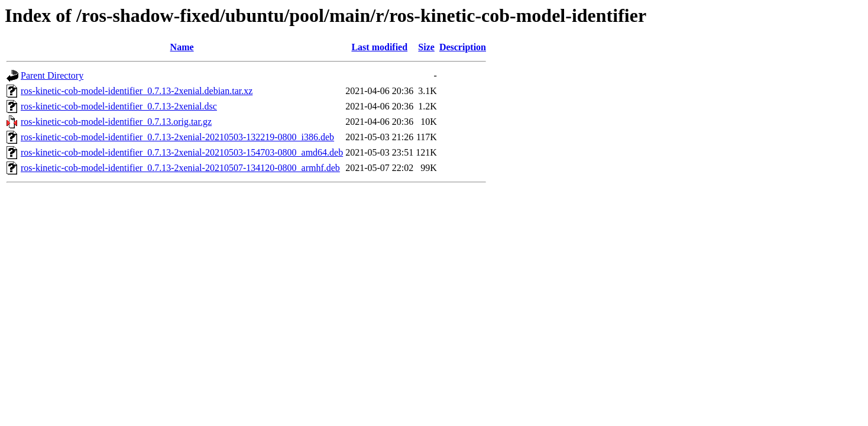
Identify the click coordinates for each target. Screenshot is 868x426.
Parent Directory (52, 75)
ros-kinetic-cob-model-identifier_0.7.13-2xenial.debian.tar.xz (137, 91)
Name (182, 47)
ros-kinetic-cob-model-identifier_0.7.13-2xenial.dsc (119, 106)
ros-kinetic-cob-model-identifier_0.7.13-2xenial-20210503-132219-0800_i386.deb (177, 137)
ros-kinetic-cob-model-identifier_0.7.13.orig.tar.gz (116, 122)
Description (463, 47)
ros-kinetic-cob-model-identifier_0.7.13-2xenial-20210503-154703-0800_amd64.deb (182, 152)
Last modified (379, 47)
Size (426, 47)
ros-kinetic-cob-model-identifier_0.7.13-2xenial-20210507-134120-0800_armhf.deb (180, 168)
